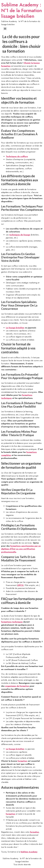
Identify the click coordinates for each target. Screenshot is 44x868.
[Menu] (5, 29)
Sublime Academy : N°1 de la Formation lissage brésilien (22, 10)
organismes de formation (17, 686)
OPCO (20, 585)
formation (22, 761)
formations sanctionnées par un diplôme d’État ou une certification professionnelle (21, 549)
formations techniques (12, 622)
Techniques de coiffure (17, 156)
